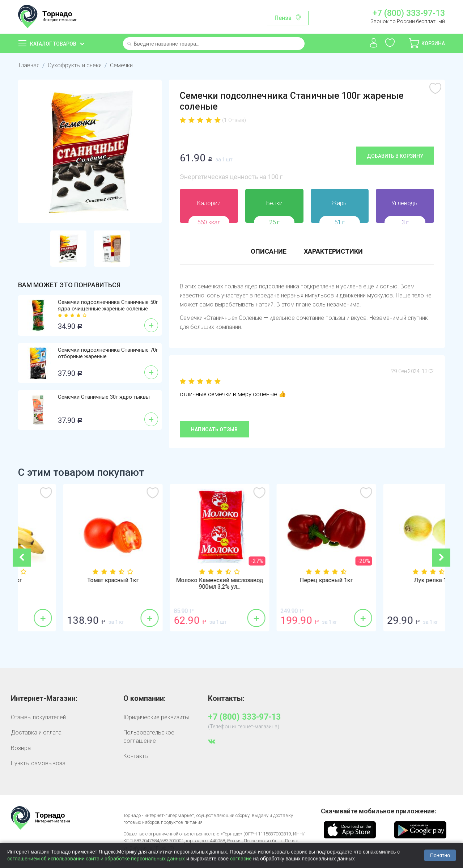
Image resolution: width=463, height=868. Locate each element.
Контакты (136, 756)
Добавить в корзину (395, 156)
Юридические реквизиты (156, 717)
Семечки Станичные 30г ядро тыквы (104, 397)
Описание (269, 251)
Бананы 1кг (71, 580)
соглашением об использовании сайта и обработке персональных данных (96, 859)
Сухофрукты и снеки (75, 65)
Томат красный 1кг (178, 580)
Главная (29, 65)
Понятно (440, 855)
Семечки (121, 65)
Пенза (283, 18)
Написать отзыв (214, 429)
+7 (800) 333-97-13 (409, 13)
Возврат (22, 748)
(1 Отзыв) (234, 120)
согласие (241, 859)
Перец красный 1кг (392, 580)
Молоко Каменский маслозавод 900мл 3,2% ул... (285, 584)
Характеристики (333, 251)
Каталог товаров (53, 44)
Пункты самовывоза (38, 763)
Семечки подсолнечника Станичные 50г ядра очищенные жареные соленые (108, 305)
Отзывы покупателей (38, 717)
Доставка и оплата (36, 732)
